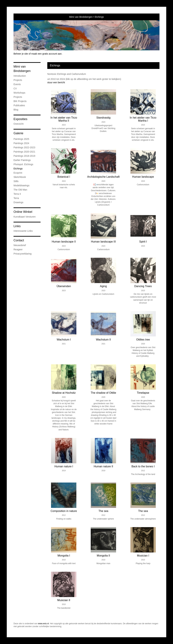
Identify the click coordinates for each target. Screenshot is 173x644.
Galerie (18, 133)
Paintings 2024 (21, 143)
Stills (16, 181)
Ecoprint (18, 173)
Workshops (19, 93)
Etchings (18, 169)
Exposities (20, 119)
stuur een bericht (56, 82)
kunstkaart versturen (25, 217)
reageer (18, 249)
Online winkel (23, 212)
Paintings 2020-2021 (24, 152)
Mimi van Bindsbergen (81, 17)
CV (15, 89)
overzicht (18, 124)
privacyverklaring (23, 254)
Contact (19, 240)
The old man (20, 190)
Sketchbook (20, 177)
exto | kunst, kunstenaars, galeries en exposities (23, 17)
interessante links (23, 231)
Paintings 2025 (21, 139)
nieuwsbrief (20, 245)
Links (17, 226)
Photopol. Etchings (23, 164)
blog (16, 110)
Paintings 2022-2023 (24, 147)
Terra (16, 198)
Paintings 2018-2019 (24, 156)
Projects (18, 80)
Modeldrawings (21, 185)
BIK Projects (20, 101)
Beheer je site (21, 54)
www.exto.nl (43, 624)
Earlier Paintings (22, 160)
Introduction (20, 76)
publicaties (19, 105)
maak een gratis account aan (46, 54)
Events (17, 84)
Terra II (17, 194)
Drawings (18, 202)
